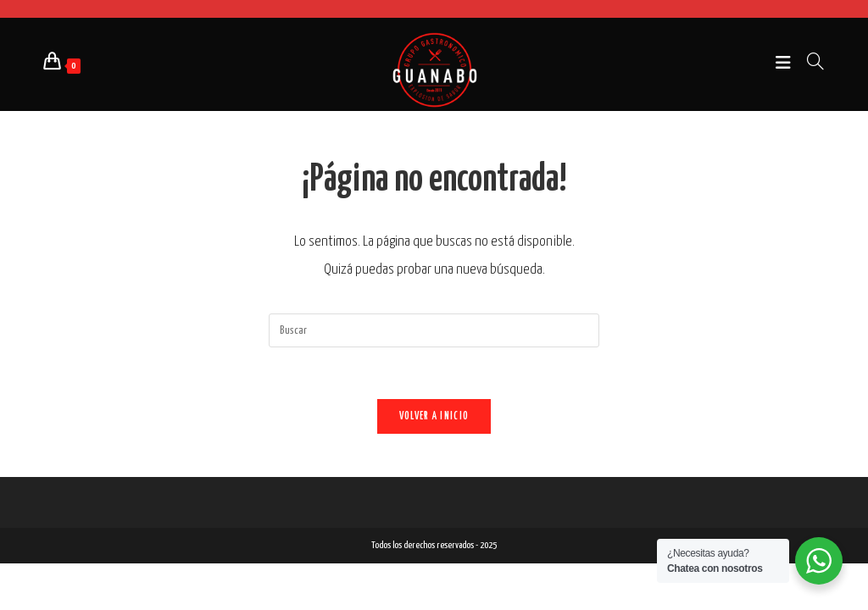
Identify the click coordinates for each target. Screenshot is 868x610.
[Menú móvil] (785, 64)
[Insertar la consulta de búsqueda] (434, 330)
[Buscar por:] (810, 64)
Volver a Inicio (434, 416)
